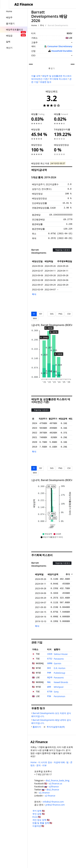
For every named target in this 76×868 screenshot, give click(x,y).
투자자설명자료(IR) (56, 727)
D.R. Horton (60, 668)
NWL (49, 682)
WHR (49, 687)
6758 (50, 692)
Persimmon (60, 696)
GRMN (50, 664)
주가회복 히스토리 (59, 79)
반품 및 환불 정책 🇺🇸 (42, 823)
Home (34, 25)
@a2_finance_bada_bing (57, 780)
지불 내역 (36, 76)
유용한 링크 (46, 82)
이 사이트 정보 (45, 762)
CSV (68, 314)
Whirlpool (59, 687)
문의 (39, 765)
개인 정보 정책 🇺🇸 (41, 820)
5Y (34, 314)
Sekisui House (61, 654)
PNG (60, 314)
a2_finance (44, 793)
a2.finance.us (56, 783)
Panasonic (59, 659)
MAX (35, 318)
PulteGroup (60, 673)
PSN (49, 696)
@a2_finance (53, 790)
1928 (50, 654)
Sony (56, 692)
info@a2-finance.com (53, 802)
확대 (34, 294)
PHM (49, 673)
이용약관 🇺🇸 (38, 826)
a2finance (54, 787)
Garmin (58, 663)
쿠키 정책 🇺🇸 (39, 811)
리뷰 (44, 765)
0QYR (50, 678)
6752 (50, 659)
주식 (42, 25)
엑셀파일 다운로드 (62, 250)
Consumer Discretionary (60, 46)
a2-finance (50, 796)
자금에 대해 (59, 762)
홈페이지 (37, 727)
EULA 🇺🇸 (37, 817)
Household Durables (62, 51)
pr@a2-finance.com (55, 805)
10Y (40, 314)
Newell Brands (61, 682)
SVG (51, 314)
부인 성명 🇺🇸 (39, 814)
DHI (49, 668)
